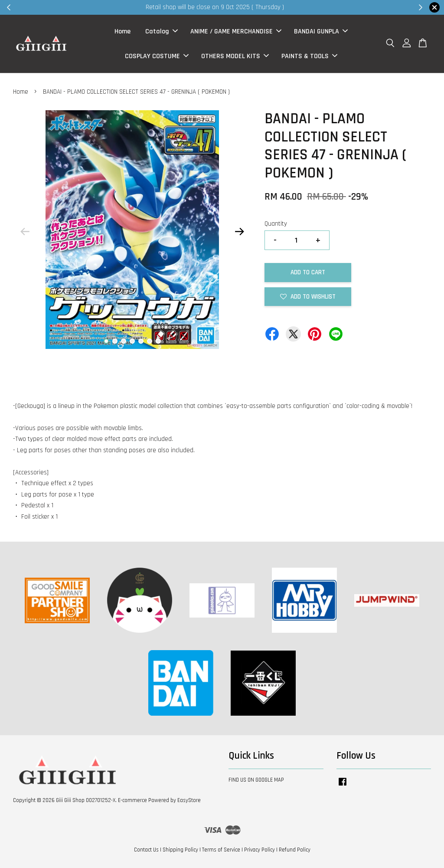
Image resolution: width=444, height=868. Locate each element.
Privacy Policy (260, 850)
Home (122, 31)
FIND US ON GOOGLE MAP (256, 780)
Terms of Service (221, 850)
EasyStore (189, 800)
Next (240, 232)
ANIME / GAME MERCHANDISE (236, 31)
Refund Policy (295, 850)
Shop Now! (328, 7)
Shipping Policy (180, 850)
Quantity (276, 224)
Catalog (162, 31)
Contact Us (146, 850)
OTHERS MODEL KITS (235, 56)
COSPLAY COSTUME (157, 56)
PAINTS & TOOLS (309, 56)
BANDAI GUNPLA (321, 31)
